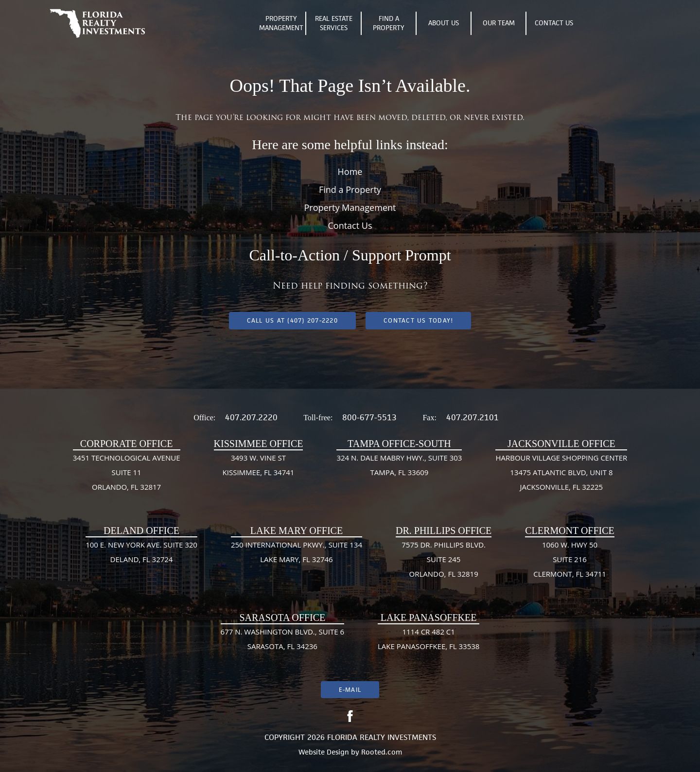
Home (350, 172)
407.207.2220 (251, 417)
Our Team (499, 23)
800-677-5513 (369, 417)
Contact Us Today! (418, 320)
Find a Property (350, 189)
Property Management (281, 23)
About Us (444, 23)
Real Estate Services (334, 23)
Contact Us (554, 23)
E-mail (350, 690)
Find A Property (389, 23)
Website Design (324, 752)
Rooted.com (382, 752)
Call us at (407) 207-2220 (292, 320)
